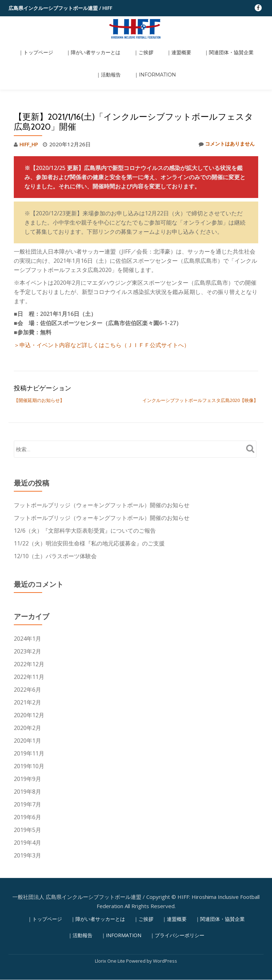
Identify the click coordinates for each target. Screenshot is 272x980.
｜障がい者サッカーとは (83, 46)
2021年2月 (27, 672)
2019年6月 (27, 787)
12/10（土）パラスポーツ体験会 (55, 526)
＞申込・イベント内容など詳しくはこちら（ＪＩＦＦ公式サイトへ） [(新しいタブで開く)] (102, 315)
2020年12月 (29, 685)
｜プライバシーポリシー (177, 905)
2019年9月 (27, 749)
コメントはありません (225, 114)
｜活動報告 (245, 46)
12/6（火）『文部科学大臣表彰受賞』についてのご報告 (85, 500)
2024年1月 (27, 608)
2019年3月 (27, 825)
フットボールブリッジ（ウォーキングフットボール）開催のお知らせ (102, 475)
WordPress (165, 931)
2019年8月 (27, 761)
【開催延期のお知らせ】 (39, 370)
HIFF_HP (30, 114)
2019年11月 (29, 723)
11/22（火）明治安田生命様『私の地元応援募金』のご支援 (89, 513)
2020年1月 (27, 710)
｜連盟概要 (157, 46)
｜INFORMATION (136, 56)
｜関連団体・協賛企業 (201, 46)
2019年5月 (27, 800)
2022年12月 (29, 634)
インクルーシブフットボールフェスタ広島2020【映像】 (200, 370)
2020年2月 (27, 698)
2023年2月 (27, 621)
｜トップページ (32, 46)
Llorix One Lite (110, 931)
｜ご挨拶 (127, 46)
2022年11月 (29, 647)
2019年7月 (27, 774)
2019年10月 (29, 736)
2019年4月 (27, 812)
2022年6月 (27, 659)
